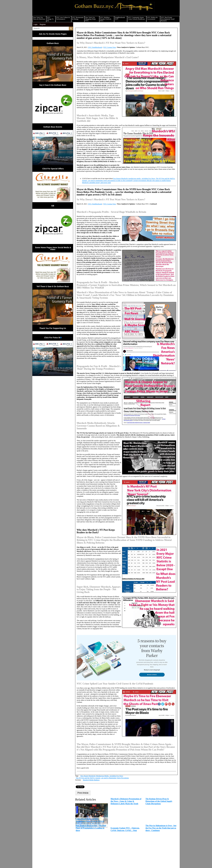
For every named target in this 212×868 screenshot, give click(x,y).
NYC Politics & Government (152, 18)
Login (35, 24)
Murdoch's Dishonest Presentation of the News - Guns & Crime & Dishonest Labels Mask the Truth (126, 801)
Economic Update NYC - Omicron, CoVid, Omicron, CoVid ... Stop (125, 829)
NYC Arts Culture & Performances (63, 18)
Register (43, 24)
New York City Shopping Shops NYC (90, 19)
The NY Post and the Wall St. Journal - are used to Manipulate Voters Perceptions (102, 778)
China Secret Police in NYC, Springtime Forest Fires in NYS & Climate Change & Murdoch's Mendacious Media (90, 823)
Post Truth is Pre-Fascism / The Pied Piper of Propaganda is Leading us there (91, 828)
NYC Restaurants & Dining (78, 18)
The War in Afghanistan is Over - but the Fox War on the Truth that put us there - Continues (161, 828)
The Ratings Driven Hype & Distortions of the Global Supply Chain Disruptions (159, 801)
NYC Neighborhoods (95, 47)
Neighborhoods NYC (120, 18)
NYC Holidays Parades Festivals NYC (106, 19)
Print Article (83, 793)
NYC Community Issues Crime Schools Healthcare (136, 18)
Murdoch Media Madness (91, 780)
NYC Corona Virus (110, 47)
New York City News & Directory (39, 18)
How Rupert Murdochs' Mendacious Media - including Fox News (102, 776)
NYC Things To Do (50, 19)
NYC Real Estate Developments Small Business (168, 19)
